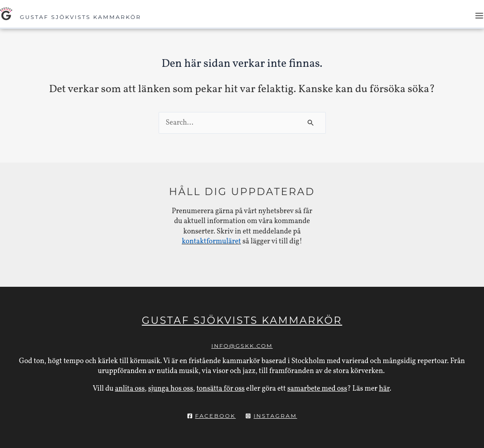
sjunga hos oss (171, 389)
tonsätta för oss (221, 389)
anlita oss (130, 389)
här (384, 389)
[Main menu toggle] (479, 16)
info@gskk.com (242, 346)
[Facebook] (211, 416)
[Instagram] (271, 416)
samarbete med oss (317, 389)
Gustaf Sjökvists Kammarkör (81, 17)
